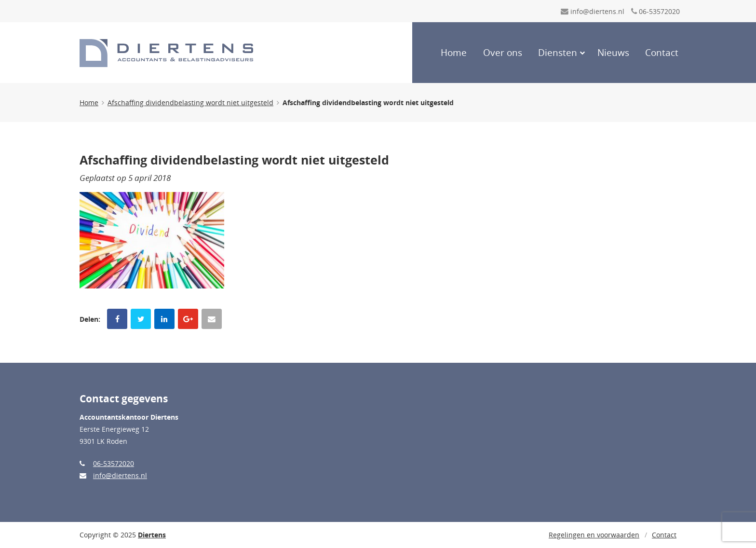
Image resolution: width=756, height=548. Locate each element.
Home (454, 53)
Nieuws (613, 53)
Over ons (503, 53)
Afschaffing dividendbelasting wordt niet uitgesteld (190, 103)
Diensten (558, 53)
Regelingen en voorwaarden (594, 535)
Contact (662, 53)
